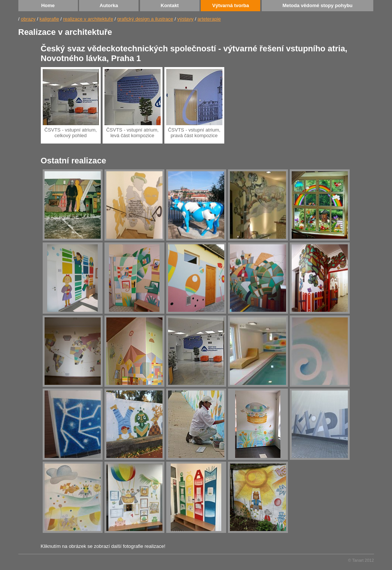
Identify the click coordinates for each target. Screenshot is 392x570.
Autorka (109, 5)
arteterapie (209, 19)
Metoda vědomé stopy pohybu (317, 5)
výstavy (185, 19)
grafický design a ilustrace (145, 19)
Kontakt (170, 5)
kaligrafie (49, 19)
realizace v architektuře (88, 19)
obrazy (28, 19)
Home (48, 5)
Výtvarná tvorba (231, 5)
